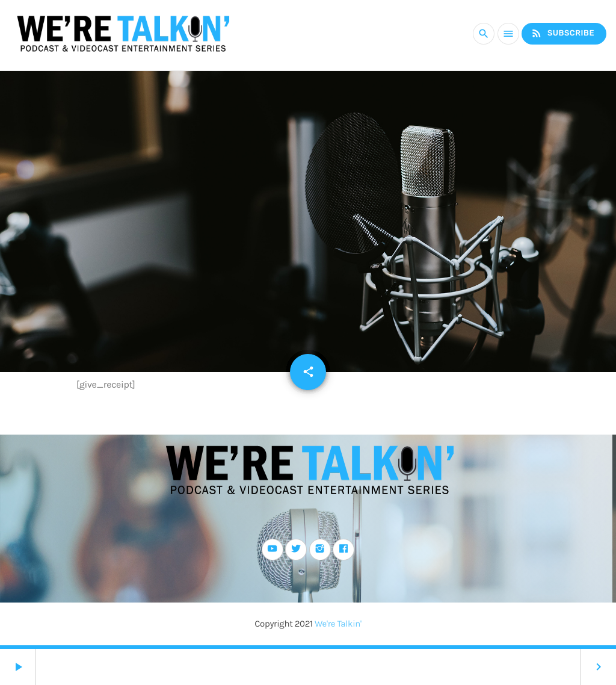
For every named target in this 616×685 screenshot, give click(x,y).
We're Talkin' (338, 624)
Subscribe (562, 33)
